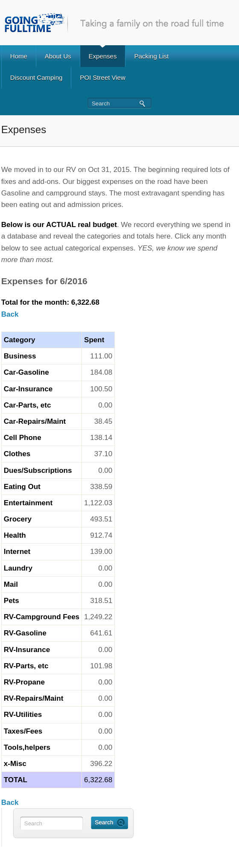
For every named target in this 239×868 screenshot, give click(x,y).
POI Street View (102, 77)
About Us (58, 56)
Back (10, 314)
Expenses (103, 56)
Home (19, 56)
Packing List (151, 56)
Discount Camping (36, 77)
